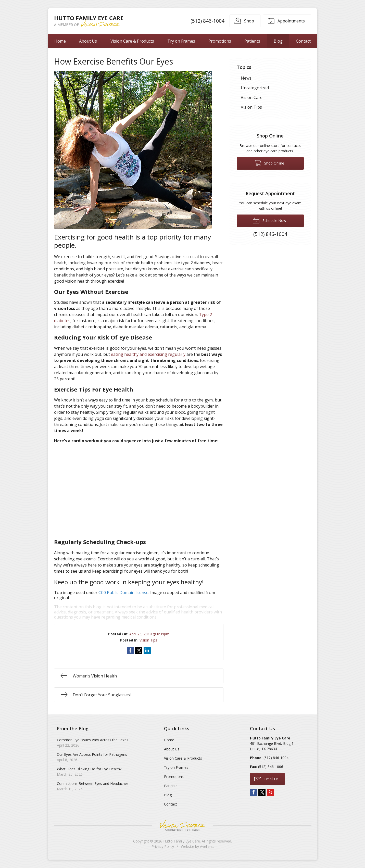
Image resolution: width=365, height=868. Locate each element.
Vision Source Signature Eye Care (183, 825)
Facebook (254, 792)
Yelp (270, 792)
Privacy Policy (163, 846)
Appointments (286, 21)
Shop (244, 21)
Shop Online (269, 163)
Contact (303, 41)
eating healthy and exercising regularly (148, 354)
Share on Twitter (139, 650)
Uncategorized (255, 88)
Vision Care (252, 97)
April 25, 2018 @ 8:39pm (149, 634)
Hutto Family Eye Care (182, 841)
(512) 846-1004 (207, 21)
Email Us (266, 779)
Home (60, 41)
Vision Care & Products (132, 41)
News (246, 78)
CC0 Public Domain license (123, 593)
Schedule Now (269, 220)
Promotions (220, 41)
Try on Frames (181, 41)
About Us (88, 41)
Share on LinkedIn (147, 650)
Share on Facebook (130, 650)
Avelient (206, 846)
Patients (252, 41)
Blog (278, 41)
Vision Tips (148, 640)
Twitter (262, 792)
